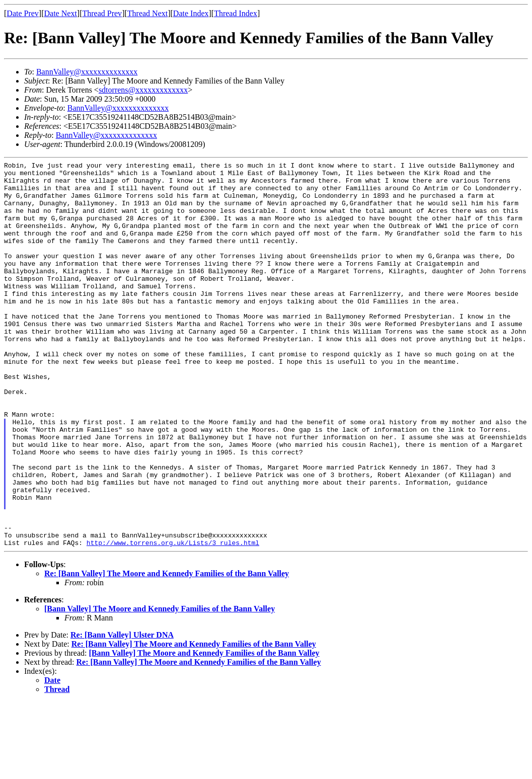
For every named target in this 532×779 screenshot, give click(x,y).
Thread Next (147, 13)
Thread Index (236, 13)
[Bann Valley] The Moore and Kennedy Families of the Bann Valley (160, 686)
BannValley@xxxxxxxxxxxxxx (87, 72)
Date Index (191, 13)
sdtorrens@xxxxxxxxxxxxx (143, 90)
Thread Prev (102, 13)
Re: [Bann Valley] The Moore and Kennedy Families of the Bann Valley (167, 650)
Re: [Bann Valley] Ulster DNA (122, 712)
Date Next (61, 13)
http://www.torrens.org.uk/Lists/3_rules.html (173, 619)
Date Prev (23, 13)
